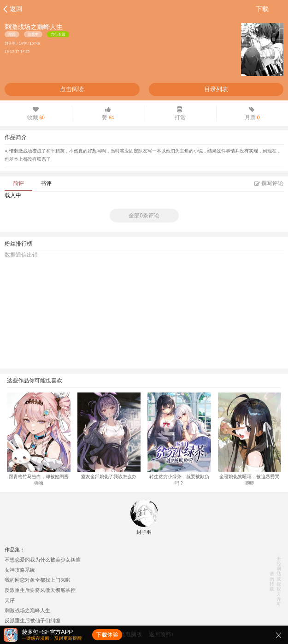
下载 (262, 9)
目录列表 (216, 89)
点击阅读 (72, 89)
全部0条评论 (144, 216)
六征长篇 (58, 34)
